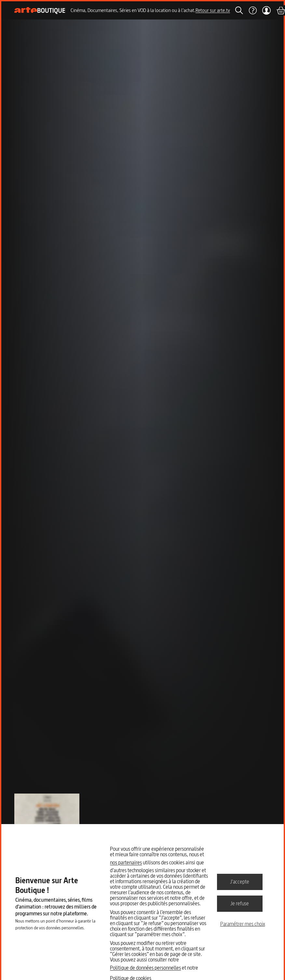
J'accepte (240, 882)
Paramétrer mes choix (243, 924)
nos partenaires (126, 862)
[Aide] (252, 10)
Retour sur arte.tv (213, 10)
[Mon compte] (266, 10)
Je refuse (240, 903)
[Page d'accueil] (40, 11)
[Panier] (280, 10)
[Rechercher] (239, 10)
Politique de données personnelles (145, 968)
